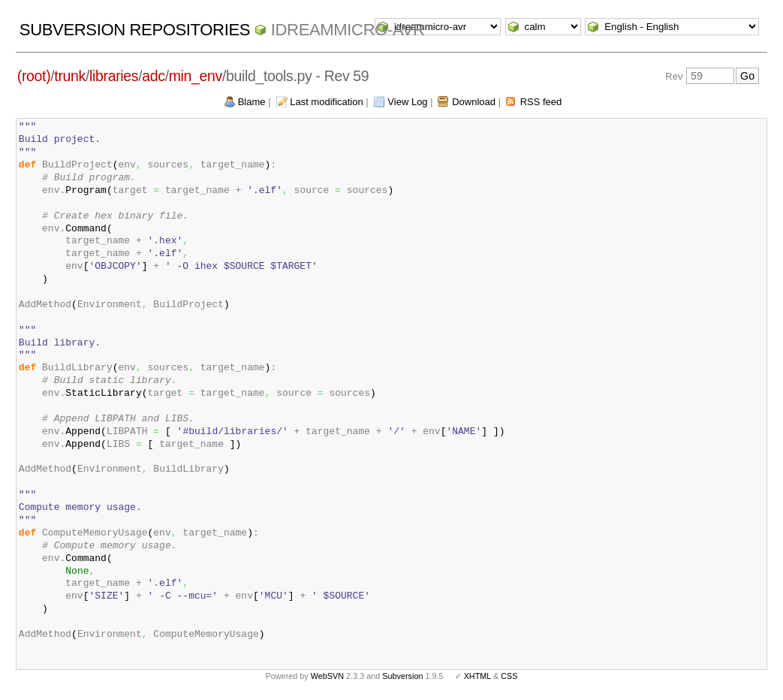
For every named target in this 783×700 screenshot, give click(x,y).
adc (153, 76)
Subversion (402, 676)
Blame (252, 102)
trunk (70, 76)
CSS (509, 676)
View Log (407, 102)
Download (474, 102)
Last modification (327, 102)
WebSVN (327, 676)
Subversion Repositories (135, 30)
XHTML (477, 676)
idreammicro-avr (348, 30)
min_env (196, 76)
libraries (114, 76)
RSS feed (541, 102)
